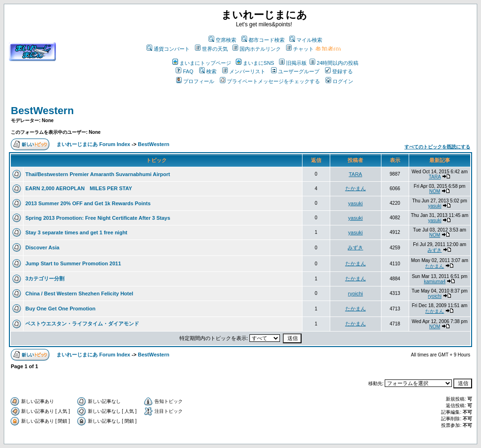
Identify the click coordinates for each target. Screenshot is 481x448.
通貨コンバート (168, 49)
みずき (355, 247)
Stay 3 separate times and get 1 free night (76, 232)
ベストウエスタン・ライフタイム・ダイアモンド (82, 324)
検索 (208, 71)
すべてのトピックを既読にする (437, 147)
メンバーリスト (244, 71)
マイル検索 (306, 40)
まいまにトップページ (202, 63)
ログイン (339, 81)
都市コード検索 (263, 40)
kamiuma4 (434, 282)
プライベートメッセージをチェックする (270, 81)
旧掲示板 (293, 63)
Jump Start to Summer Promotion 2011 (73, 263)
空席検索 (222, 40)
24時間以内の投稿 (334, 63)
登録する (339, 71)
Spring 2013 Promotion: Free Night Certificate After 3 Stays (98, 218)
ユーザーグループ (295, 71)
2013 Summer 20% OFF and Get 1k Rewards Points (88, 203)
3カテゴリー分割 (45, 278)
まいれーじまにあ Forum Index (93, 144)
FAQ (184, 71)
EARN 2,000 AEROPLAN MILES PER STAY (79, 188)
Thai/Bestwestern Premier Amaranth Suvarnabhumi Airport (98, 174)
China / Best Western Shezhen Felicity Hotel (79, 294)
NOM (435, 191)
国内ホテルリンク (257, 49)
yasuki (355, 203)
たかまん (356, 188)
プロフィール (195, 81)
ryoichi (356, 294)
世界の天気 (211, 49)
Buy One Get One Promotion (60, 309)
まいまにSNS (255, 63)
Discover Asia (42, 247)
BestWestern (42, 111)
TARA (355, 174)
